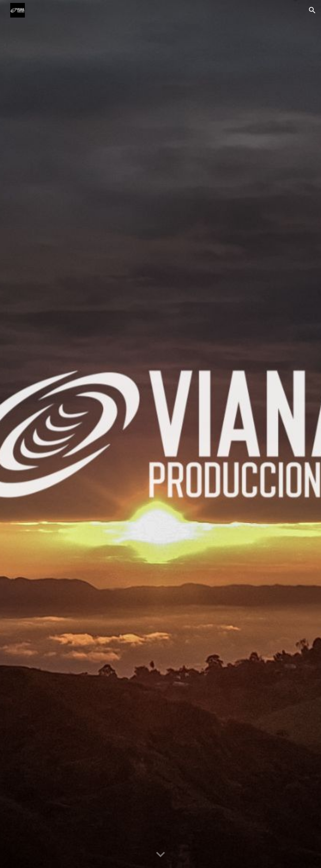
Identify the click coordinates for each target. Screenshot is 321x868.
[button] (312, 10)
